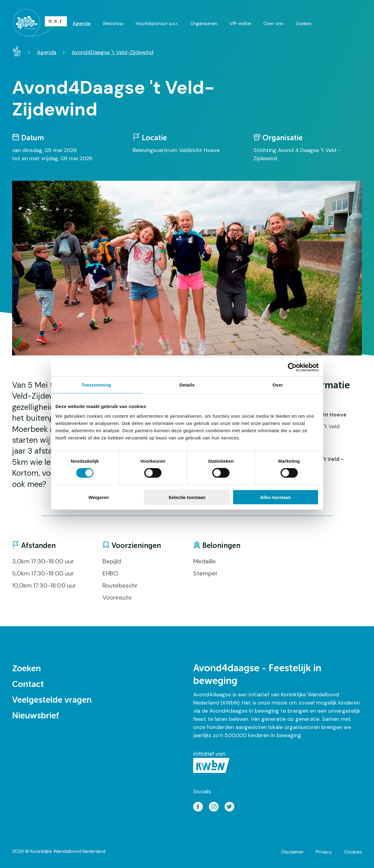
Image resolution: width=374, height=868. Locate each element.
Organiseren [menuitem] (204, 23)
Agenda (47, 52)
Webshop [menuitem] (113, 23)
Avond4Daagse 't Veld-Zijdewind (112, 52)
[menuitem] (42, 23)
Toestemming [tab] (96, 385)
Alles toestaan (275, 497)
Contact (28, 685)
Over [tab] (278, 385)
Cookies (353, 852)
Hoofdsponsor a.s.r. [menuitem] (157, 23)
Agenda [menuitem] (81, 23)
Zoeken (26, 669)
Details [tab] (187, 385)
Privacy (324, 852)
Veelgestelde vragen (52, 700)
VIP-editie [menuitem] (240, 23)
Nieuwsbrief (36, 716)
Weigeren (98, 497)
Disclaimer (293, 852)
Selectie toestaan (187, 497)
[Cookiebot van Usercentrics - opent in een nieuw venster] (292, 368)
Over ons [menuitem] (273, 23)
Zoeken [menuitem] (303, 23)
